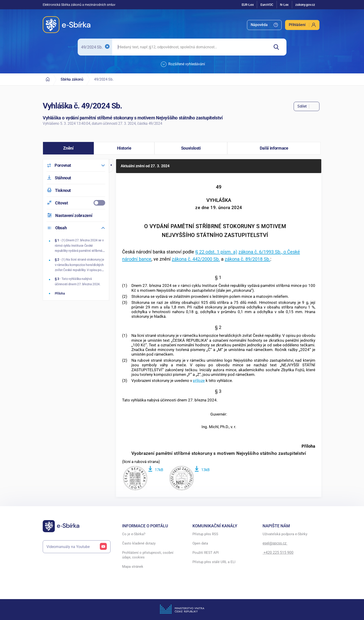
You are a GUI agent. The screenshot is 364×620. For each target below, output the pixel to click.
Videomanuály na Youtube (77, 547)
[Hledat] (278, 47)
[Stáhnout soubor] (156, 469)
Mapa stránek (133, 567)
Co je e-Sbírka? (134, 534)
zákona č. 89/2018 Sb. (247, 259)
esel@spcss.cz (275, 543)
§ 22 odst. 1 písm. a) (216, 252)
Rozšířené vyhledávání (183, 64)
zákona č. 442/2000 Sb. (196, 259)
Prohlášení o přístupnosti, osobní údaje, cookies (148, 555)
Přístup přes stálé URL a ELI (214, 562)
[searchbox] (191, 47)
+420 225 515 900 (278, 553)
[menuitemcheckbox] (76, 203)
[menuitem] (264, 25)
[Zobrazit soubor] (135, 479)
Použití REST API (206, 553)
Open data (200, 543)
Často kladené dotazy (139, 543)
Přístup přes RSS (205, 534)
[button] (68, 148)
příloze (199, 381)
